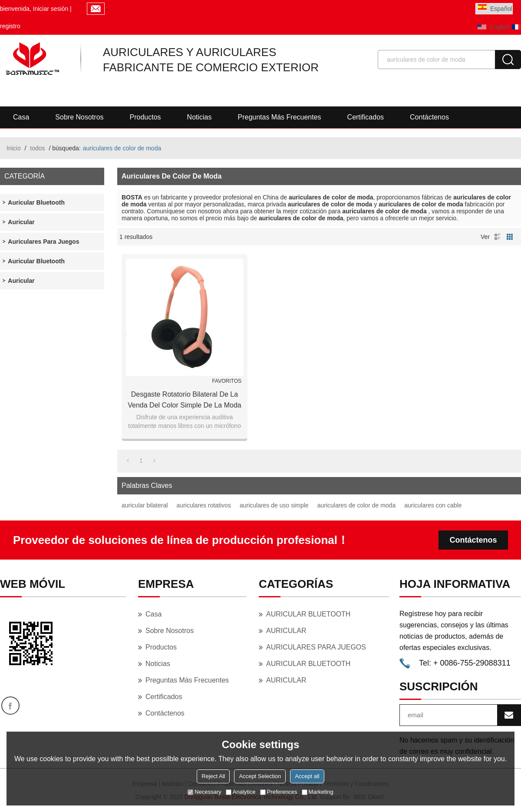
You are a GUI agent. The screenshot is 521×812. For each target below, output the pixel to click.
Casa (21, 117)
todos (37, 148)
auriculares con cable (433, 505)
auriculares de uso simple (274, 505)
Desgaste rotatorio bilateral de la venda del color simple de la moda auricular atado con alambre (184, 401)
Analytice (241, 792)
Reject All (213, 776)
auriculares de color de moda (357, 505)
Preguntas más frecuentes (279, 117)
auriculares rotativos (204, 505)
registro (10, 26)
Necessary (204, 792)
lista (498, 237)
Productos (145, 117)
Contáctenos (429, 117)
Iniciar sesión (51, 9)
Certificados (366, 117)
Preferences (279, 792)
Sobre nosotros (79, 117)
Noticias (199, 117)
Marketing (318, 792)
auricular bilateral (145, 505)
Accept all (307, 776)
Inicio (14, 148)
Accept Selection (260, 776)
